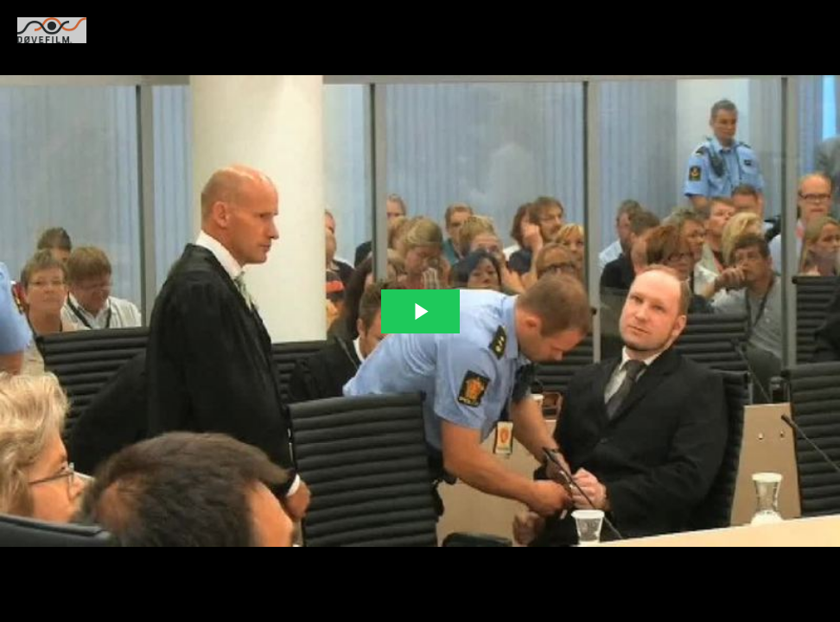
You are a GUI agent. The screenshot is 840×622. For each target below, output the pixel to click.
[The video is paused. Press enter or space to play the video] (420, 311)
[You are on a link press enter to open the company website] (52, 30)
